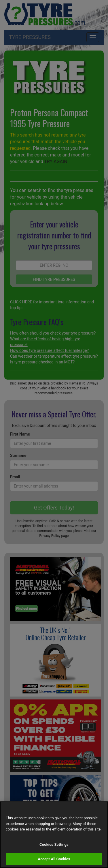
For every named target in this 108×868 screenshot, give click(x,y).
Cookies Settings (54, 844)
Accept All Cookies (54, 859)
